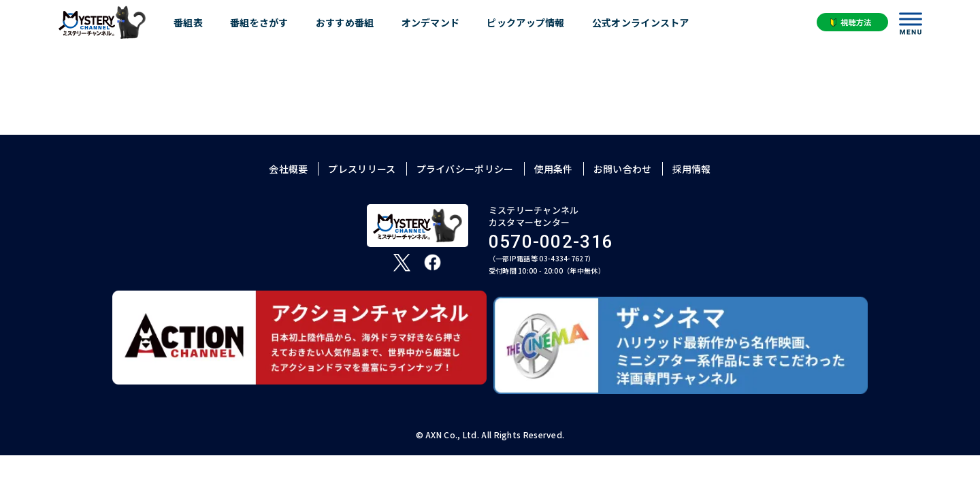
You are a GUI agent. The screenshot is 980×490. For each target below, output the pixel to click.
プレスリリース (362, 169)
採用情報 (692, 169)
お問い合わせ (623, 169)
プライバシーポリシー (465, 169)
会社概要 (288, 169)
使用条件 (554, 169)
